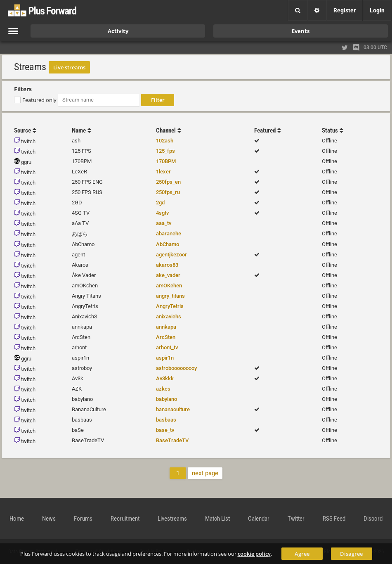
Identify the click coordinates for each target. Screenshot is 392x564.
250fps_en (168, 182)
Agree (302, 554)
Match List (217, 519)
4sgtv (162, 213)
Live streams (69, 67)
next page (205, 473)
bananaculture (173, 409)
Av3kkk (165, 378)
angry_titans (170, 296)
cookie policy (254, 554)
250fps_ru (168, 192)
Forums (83, 519)
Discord (373, 519)
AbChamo (168, 244)
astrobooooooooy (176, 368)
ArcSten (166, 337)
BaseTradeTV (172, 440)
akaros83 (167, 265)
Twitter (296, 519)
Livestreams (172, 519)
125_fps (165, 151)
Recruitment (125, 519)
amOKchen (169, 286)
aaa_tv (164, 223)
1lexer (163, 172)
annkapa (166, 327)
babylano (166, 399)
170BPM (166, 161)
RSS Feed (334, 519)
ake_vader (168, 275)
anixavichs (169, 316)
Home (17, 519)
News (49, 519)
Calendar (259, 519)
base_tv (165, 430)
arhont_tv (167, 347)
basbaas (166, 420)
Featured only (39, 100)
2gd (160, 203)
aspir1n (165, 358)
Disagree (351, 554)
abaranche (169, 233)
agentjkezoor (171, 255)
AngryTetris (170, 306)
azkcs (163, 389)
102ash (165, 141)
